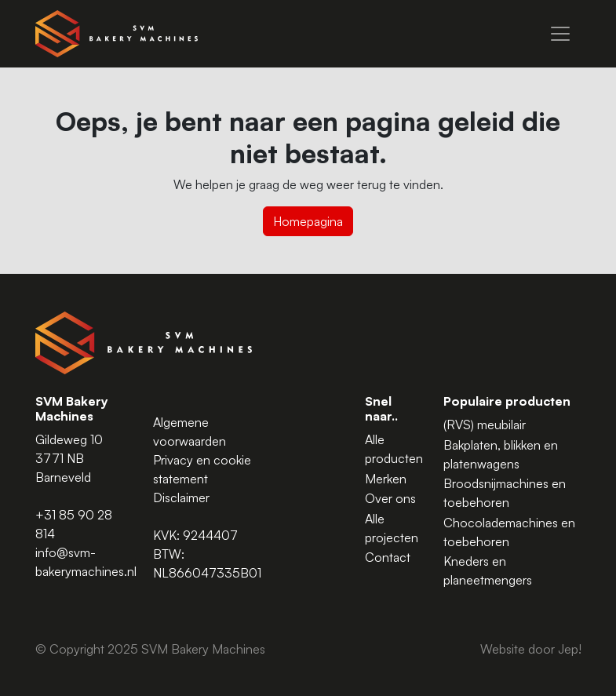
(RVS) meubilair (485, 425)
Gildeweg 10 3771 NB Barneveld (69, 458)
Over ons (390, 498)
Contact (388, 557)
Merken (386, 479)
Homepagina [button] (308, 221)
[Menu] (560, 34)
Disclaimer (181, 497)
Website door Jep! (531, 649)
